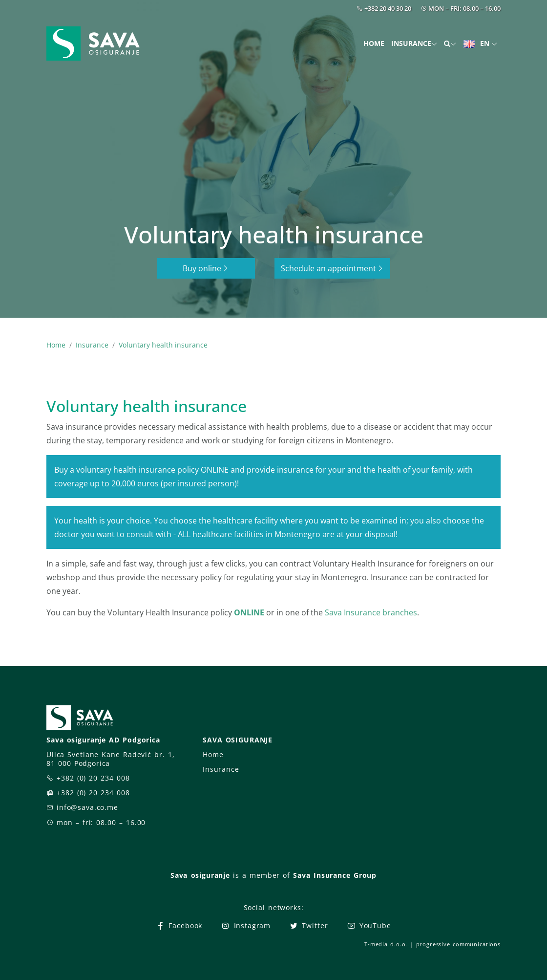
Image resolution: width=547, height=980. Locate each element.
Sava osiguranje (200, 875)
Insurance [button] (411, 43)
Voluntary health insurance (163, 345)
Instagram (246, 926)
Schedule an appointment (332, 268)
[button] (450, 44)
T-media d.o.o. (386, 944)
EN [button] (477, 44)
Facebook (179, 926)
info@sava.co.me (87, 807)
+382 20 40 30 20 (388, 8)
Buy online (206, 268)
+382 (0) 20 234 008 (93, 778)
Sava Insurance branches (371, 612)
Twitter (308, 926)
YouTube (369, 926)
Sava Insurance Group (335, 875)
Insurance (92, 345)
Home (374, 43)
